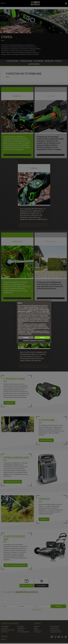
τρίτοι (44, 313)
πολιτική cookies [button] (46, 311)
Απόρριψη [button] (26, 337)
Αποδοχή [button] (42, 337)
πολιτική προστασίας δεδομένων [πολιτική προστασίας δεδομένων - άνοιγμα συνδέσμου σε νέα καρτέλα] (31, 307)
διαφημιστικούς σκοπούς (23, 320)
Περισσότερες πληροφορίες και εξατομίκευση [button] (34, 341)
